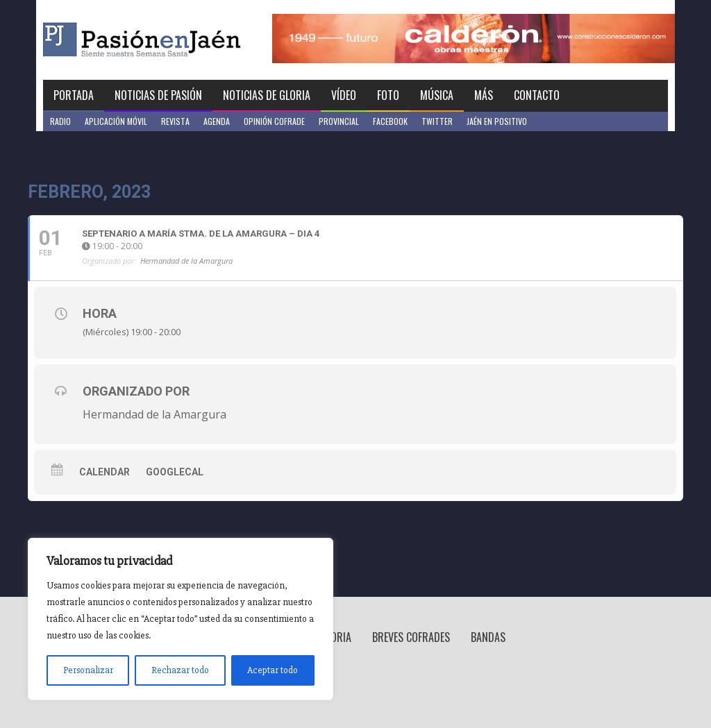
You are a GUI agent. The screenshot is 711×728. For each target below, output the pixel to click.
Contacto (537, 95)
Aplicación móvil (116, 121)
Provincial (339, 121)
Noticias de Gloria (267, 95)
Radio (60, 121)
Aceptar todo (273, 670)
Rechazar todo (180, 670)
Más (484, 95)
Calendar (104, 472)
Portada (74, 95)
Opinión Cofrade (274, 121)
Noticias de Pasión (158, 95)
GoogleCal (175, 472)
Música (437, 95)
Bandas (488, 637)
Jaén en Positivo (497, 121)
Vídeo (344, 95)
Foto (388, 95)
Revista (175, 121)
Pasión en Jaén (179, 40)
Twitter (437, 121)
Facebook (390, 121)
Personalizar (88, 670)
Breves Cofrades (411, 637)
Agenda (217, 121)
